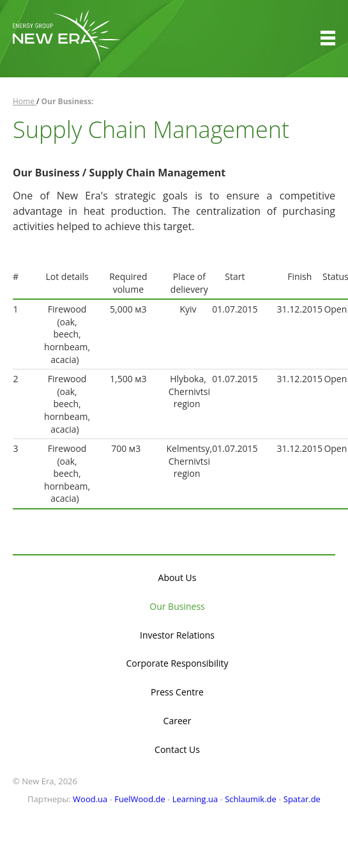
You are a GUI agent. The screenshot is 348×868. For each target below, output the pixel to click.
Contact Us (177, 749)
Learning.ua (195, 799)
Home (25, 101)
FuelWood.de (140, 799)
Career (178, 721)
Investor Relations (177, 635)
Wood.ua (90, 799)
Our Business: (68, 101)
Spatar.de (302, 799)
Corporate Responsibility (177, 663)
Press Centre (177, 692)
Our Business (177, 606)
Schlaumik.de (251, 799)
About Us (178, 577)
